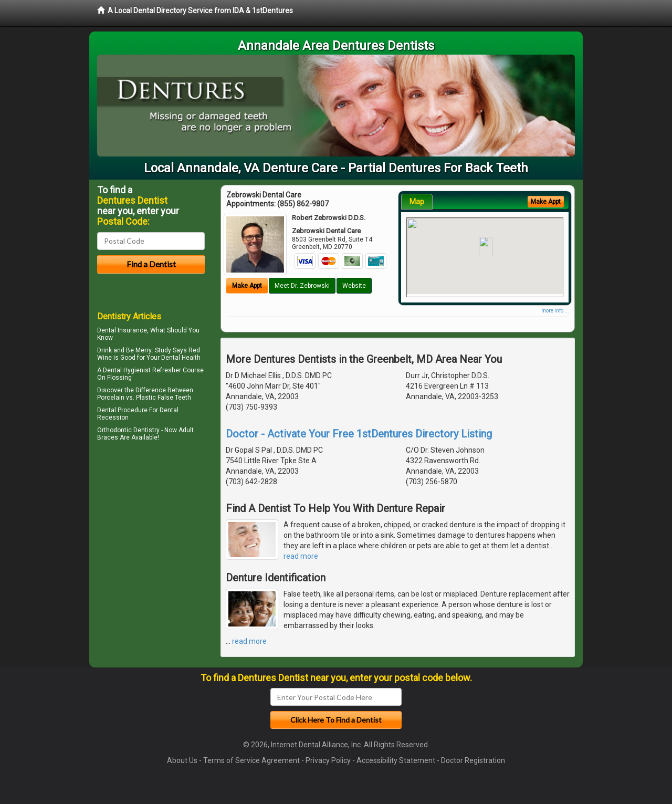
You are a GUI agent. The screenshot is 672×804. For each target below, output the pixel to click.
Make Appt (247, 286)
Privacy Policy (328, 760)
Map (417, 202)
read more (301, 556)
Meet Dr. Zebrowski (302, 286)
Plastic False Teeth (164, 398)
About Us (182, 760)
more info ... (555, 311)
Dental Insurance (122, 330)
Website (354, 286)
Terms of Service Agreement (251, 760)
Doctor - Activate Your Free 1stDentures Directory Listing (359, 434)
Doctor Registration (473, 760)
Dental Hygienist (127, 370)
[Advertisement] (151, 536)
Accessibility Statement (396, 760)
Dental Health (181, 358)
